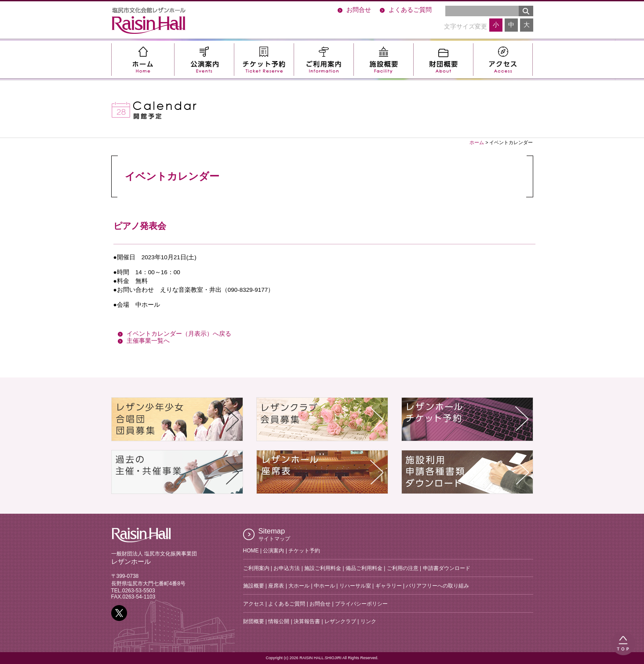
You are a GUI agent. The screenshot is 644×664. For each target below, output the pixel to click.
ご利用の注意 (403, 568)
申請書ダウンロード (447, 568)
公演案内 (204, 60)
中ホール (324, 586)
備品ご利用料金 (364, 568)
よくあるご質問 (410, 10)
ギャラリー (389, 586)
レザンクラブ (340, 621)
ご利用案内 (324, 60)
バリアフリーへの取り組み (437, 586)
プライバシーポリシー (361, 604)
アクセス (503, 60)
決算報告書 (307, 621)
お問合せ (359, 10)
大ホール (299, 586)
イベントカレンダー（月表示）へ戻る (179, 334)
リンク (368, 621)
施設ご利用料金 (323, 568)
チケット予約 (264, 60)
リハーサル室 (355, 586)
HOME (251, 551)
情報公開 (279, 621)
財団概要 (443, 60)
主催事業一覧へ (148, 341)
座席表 (276, 586)
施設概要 (383, 60)
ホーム (143, 60)
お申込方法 (287, 568)
